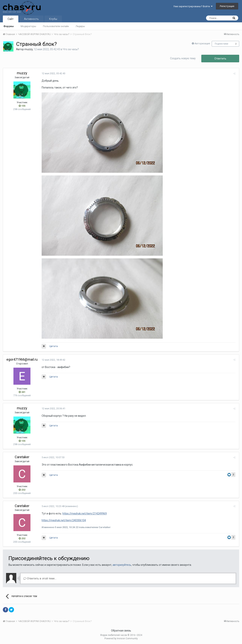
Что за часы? (71, 49)
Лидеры (80, 26)
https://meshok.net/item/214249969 (84, 513)
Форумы (9, 26)
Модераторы (28, 26)
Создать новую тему (183, 58)
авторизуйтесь (122, 565)
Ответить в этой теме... (40, 578)
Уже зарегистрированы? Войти (193, 6)
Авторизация (202, 43)
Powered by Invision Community (121, 639)
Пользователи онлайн (56, 26)
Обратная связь (121, 631)
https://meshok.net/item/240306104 (63, 520)
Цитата (53, 346)
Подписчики (221, 44)
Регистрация (227, 6)
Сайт (11, 19)
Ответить (220, 59)
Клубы (53, 19)
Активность (31, 19)
